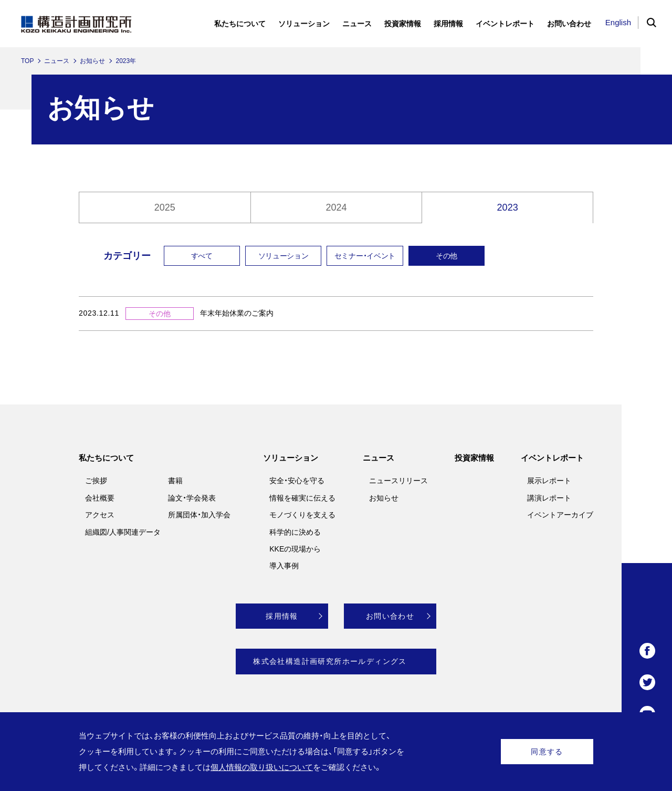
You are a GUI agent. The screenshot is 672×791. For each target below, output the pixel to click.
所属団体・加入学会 (199, 515)
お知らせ (92, 61)
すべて (202, 256)
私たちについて (106, 458)
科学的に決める (295, 532)
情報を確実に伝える (302, 498)
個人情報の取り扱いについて (262, 767)
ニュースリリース (398, 481)
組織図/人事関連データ (123, 532)
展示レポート (549, 481)
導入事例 (284, 566)
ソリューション (283, 256)
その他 (447, 256)
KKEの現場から (295, 549)
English (618, 22)
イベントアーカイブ (560, 515)
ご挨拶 (96, 481)
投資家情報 (474, 458)
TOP (27, 61)
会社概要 (100, 498)
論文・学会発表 (192, 498)
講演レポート (549, 498)
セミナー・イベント (365, 256)
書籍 (175, 481)
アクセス (100, 515)
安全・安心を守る (297, 481)
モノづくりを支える (302, 515)
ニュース (57, 61)
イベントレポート (552, 458)
